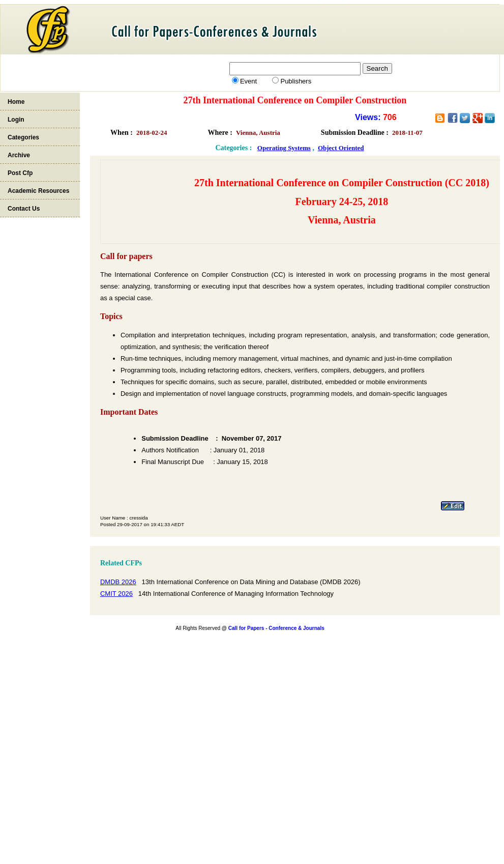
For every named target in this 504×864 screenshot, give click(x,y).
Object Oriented (341, 148)
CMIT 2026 (116, 594)
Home (16, 102)
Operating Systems (284, 148)
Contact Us (24, 209)
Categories (23, 137)
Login (16, 120)
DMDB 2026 (118, 582)
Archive (19, 155)
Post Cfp (20, 173)
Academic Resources (38, 191)
